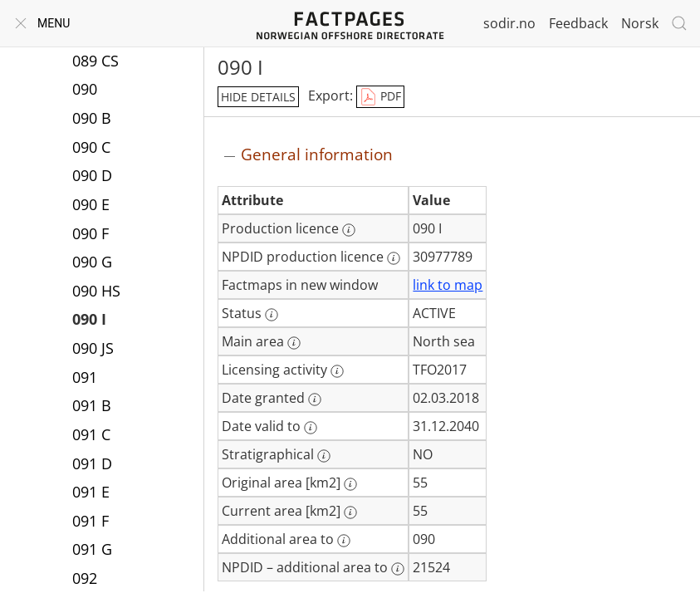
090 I (89, 319)
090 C (91, 147)
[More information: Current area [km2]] (350, 512)
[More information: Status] (272, 315)
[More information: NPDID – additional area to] (398, 569)
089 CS (95, 61)
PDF (380, 97)
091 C (91, 434)
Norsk (640, 23)
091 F (91, 521)
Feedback (578, 23)
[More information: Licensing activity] (337, 371)
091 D (92, 463)
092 (85, 578)
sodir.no (509, 23)
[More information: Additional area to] (344, 541)
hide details (258, 97)
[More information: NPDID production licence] (394, 258)
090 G (92, 262)
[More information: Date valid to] (311, 428)
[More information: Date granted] (315, 399)
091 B (92, 405)
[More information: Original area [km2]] (350, 484)
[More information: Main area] (294, 343)
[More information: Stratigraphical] (324, 456)
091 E (91, 492)
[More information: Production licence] (349, 230)
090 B (92, 118)
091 (85, 377)
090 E (91, 204)
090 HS (96, 291)
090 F (91, 233)
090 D (92, 175)
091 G (92, 549)
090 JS (93, 348)
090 (85, 89)
